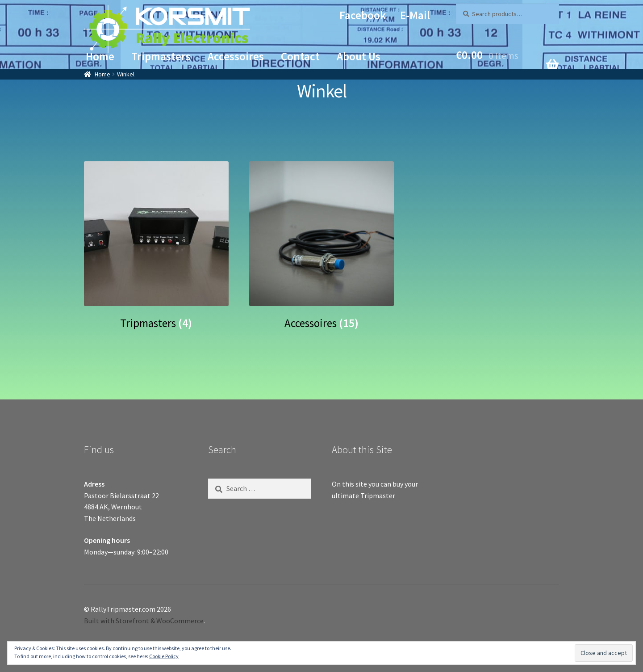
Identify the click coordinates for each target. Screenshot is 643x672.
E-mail (415, 15)
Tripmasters (161, 56)
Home (100, 56)
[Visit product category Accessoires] (321, 245)
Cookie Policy (164, 656)
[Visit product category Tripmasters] (156, 245)
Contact (300, 56)
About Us (359, 56)
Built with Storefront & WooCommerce (144, 621)
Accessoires (236, 56)
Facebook (363, 15)
